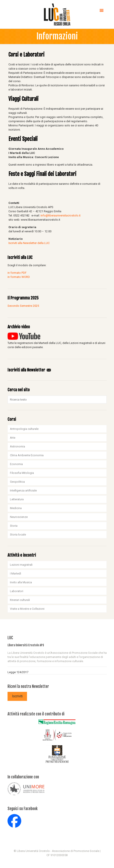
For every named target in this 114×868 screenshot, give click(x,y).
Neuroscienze (19, 517)
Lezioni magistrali (21, 565)
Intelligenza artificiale (23, 490)
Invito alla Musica (21, 582)
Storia (14, 526)
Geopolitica (17, 482)
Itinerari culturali (20, 600)
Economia (16, 464)
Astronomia (17, 446)
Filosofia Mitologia (22, 473)
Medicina (16, 508)
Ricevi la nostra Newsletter (28, 686)
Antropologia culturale (24, 429)
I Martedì (15, 573)
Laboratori (17, 591)
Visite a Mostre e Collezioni (27, 609)
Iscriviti (17, 696)
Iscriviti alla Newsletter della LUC (29, 243)
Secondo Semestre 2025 (23, 306)
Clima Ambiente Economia (27, 455)
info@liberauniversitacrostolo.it (61, 215)
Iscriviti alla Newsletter (30, 370)
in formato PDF (17, 273)
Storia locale (18, 535)
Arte (13, 438)
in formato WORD (19, 277)
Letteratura (17, 499)
